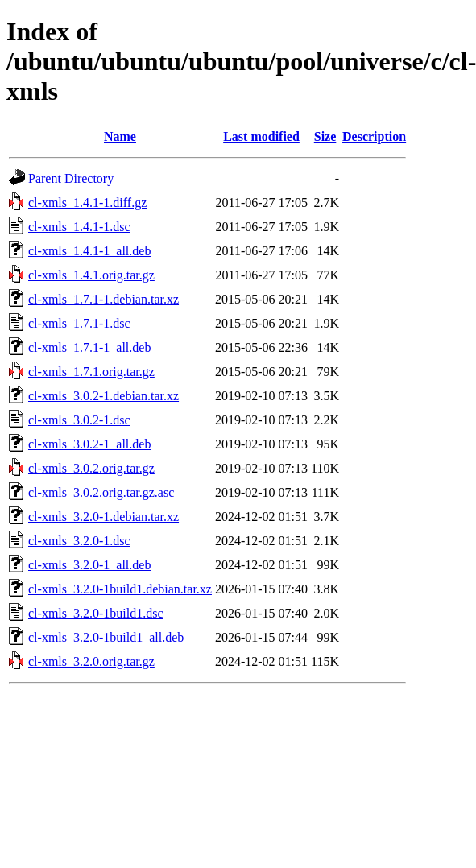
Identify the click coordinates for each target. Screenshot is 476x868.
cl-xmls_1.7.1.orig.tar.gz (91, 372)
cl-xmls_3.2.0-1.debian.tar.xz (103, 517)
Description (374, 136)
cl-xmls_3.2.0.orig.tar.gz (91, 661)
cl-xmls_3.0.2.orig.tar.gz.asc (101, 492)
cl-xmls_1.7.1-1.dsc (79, 323)
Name (120, 136)
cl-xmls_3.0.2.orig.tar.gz (91, 468)
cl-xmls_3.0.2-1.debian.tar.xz (103, 396)
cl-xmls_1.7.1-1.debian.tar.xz (103, 299)
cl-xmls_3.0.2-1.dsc (79, 420)
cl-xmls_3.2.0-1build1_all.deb (106, 637)
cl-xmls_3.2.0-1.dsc (79, 541)
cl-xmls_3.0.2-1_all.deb (89, 444)
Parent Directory (71, 178)
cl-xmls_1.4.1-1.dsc (79, 227)
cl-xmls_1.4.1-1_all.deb (89, 251)
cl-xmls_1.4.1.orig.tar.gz (91, 275)
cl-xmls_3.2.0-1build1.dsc (96, 613)
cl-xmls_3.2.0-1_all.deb (89, 565)
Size (325, 136)
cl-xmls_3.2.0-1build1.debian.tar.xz (120, 589)
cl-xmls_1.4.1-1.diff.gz (87, 203)
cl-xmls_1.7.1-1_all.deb (89, 347)
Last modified (261, 136)
